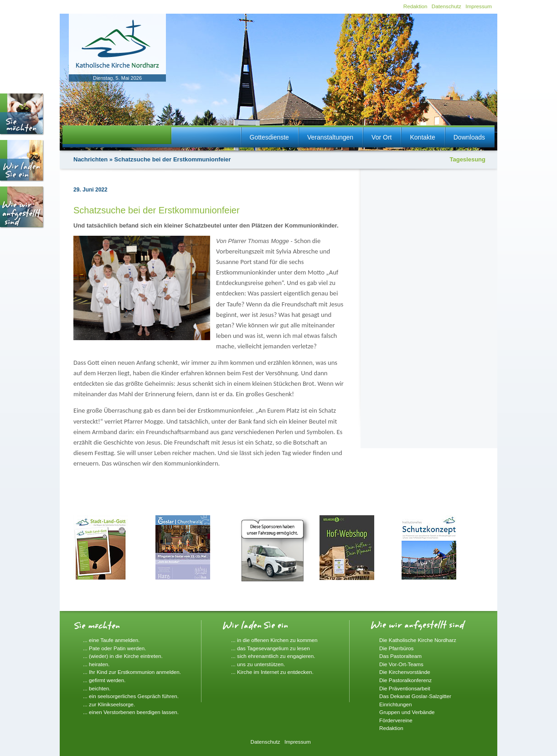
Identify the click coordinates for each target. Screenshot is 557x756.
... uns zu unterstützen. (258, 664)
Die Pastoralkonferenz (405, 680)
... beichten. (97, 688)
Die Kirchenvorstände (405, 672)
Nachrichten (90, 159)
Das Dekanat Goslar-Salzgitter (415, 696)
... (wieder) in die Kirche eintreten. (123, 656)
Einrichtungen (395, 704)
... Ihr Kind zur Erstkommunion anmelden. (132, 672)
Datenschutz (446, 6)
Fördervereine (396, 720)
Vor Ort (382, 137)
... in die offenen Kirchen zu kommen (274, 640)
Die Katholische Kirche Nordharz (418, 640)
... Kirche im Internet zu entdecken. (272, 672)
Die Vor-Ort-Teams (401, 664)
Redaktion (415, 6)
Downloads (469, 137)
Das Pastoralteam (400, 656)
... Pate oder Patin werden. (114, 648)
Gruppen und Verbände (407, 712)
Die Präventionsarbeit (405, 688)
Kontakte (422, 137)
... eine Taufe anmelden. (111, 640)
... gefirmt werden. (104, 680)
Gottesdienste (269, 137)
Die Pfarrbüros (396, 648)
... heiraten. (96, 664)
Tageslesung (467, 159)
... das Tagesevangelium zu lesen (271, 648)
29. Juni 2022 (90, 190)
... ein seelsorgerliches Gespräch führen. (131, 696)
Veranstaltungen (330, 137)
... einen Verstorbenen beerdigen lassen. (131, 712)
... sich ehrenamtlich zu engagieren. (273, 656)
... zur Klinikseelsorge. (109, 704)
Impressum (479, 6)
